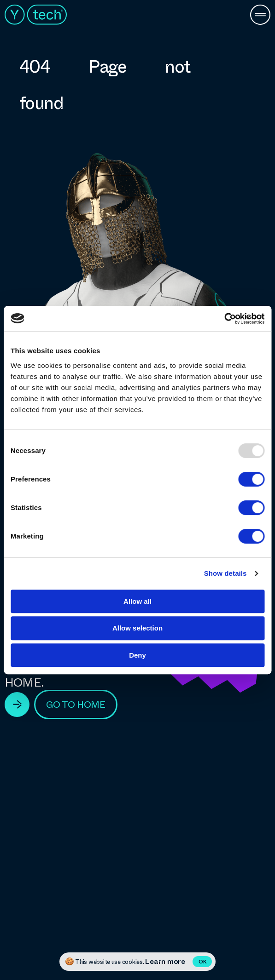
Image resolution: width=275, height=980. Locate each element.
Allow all (137, 601)
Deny (137, 655)
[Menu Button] (260, 16)
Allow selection (137, 628)
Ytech (36, 15)
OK (202, 962)
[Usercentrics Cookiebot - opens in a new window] (224, 319)
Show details (225, 573)
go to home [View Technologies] (76, 705)
